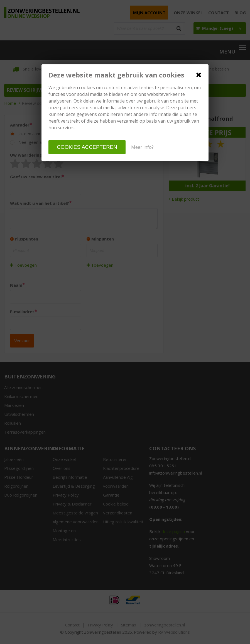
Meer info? (142, 147)
